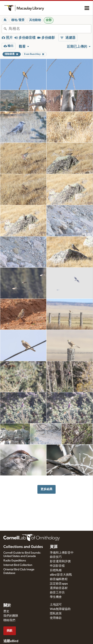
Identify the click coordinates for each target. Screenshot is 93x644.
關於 (7, 605)
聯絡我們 (9, 620)
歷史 (6, 611)
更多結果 (46, 489)
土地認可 (56, 605)
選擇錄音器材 (59, 588)
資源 (54, 547)
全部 (49, 20)
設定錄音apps (59, 584)
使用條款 (56, 618)
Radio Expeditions (15, 561)
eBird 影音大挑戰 (61, 575)
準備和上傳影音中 (62, 553)
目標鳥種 (56, 570)
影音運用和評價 (60, 561)
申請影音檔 (57, 566)
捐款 (10, 631)
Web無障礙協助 (60, 609)
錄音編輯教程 (59, 579)
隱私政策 (56, 614)
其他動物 (35, 20)
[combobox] (50, 29)
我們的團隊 (11, 616)
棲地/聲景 (18, 20)
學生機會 (56, 597)
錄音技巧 (56, 557)
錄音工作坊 (57, 593)
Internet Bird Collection (18, 565)
